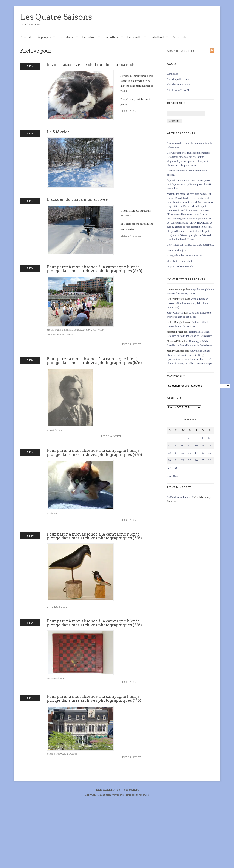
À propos (46, 37)
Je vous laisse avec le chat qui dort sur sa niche (92, 65)
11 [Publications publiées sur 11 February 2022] (203, 445)
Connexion (173, 74)
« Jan (169, 476)
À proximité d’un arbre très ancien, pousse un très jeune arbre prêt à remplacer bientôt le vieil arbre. (191, 184)
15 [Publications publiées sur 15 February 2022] (183, 453)
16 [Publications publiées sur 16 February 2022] (190, 453)
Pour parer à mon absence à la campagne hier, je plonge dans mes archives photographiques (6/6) (95, 269)
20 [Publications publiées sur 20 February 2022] (170, 460)
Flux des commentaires (179, 85)
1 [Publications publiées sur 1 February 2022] (182, 438)
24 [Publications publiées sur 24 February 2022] (196, 460)
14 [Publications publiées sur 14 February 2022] (176, 453)
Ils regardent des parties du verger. (185, 255)
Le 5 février (58, 132)
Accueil (26, 37)
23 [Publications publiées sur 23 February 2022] (190, 460)
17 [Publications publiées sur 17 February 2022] (196, 453)
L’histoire (69, 37)
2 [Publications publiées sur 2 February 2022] (189, 438)
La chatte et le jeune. (178, 250)
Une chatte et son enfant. (180, 261)
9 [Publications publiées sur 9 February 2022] (189, 445)
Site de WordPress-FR (178, 90)
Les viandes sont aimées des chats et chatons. (190, 245)
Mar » (176, 476)
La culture (114, 37)
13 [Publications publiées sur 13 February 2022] (170, 453)
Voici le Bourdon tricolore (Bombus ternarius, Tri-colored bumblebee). (188, 303)
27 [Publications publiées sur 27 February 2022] (170, 468)
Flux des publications (178, 79)
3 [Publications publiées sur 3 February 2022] (196, 438)
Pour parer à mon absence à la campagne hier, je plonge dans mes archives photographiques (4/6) (95, 452)
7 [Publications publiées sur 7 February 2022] (176, 445)
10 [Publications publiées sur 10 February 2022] (196, 445)
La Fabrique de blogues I (180, 497)
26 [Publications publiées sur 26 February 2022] (210, 460)
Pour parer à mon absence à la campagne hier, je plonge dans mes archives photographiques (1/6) (94, 698)
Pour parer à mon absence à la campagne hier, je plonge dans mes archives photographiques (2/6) (94, 623)
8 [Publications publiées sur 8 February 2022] (182, 445)
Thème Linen (103, 790)
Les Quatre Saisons (56, 17)
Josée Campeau (175, 313)
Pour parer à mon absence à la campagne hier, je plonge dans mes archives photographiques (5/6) (94, 361)
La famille (137, 37)
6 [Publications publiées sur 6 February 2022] (169, 445)
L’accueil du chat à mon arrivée (77, 199)
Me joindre (180, 37)
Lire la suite (131, 345)
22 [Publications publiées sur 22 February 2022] (183, 460)
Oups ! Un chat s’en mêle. (181, 266)
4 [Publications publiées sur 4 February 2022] (202, 438)
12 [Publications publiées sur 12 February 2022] (210, 445)
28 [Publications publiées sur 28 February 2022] (176, 468)
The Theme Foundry (127, 790)
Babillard (159, 37)
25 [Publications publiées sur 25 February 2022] (203, 460)
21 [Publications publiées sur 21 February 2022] (176, 460)
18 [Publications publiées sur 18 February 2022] (203, 453)
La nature (91, 37)
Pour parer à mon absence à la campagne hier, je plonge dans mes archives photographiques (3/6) (94, 536)
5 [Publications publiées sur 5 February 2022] (209, 438)
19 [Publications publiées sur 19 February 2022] (210, 453)
